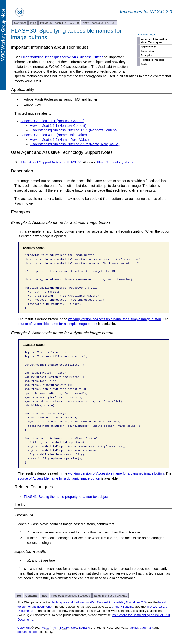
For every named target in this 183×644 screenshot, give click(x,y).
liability (133, 628)
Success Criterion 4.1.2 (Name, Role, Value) (54, 135)
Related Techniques (152, 60)
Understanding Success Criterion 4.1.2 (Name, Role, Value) (75, 144)
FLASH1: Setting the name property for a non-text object (66, 497)
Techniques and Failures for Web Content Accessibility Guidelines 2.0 (98, 602)
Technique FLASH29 (59, 23)
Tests (144, 64)
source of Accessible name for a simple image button (57, 324)
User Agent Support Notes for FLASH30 (51, 162)
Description (148, 51)
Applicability (148, 47)
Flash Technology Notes (115, 162)
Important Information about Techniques (154, 41)
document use (27, 632)
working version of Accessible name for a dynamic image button (116, 473)
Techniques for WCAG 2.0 (145, 12)
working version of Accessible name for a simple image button (115, 319)
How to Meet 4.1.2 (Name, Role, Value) (59, 140)
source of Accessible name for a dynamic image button (59, 478)
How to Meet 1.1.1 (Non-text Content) (58, 126)
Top (19, 595)
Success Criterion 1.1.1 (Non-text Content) (52, 121)
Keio (74, 628)
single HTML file (123, 607)
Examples (146, 55)
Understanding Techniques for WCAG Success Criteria (62, 57)
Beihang (84, 628)
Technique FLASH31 (99, 23)
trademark (147, 628)
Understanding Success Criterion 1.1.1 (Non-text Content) (73, 130)
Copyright (24, 628)
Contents (20, 23)
